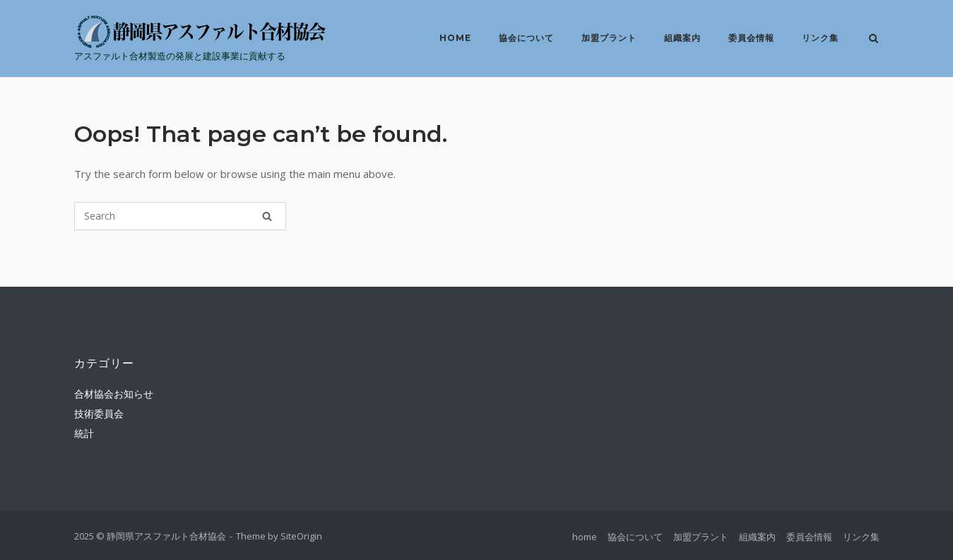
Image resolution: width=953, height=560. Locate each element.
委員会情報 (751, 38)
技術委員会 (99, 413)
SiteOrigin (301, 536)
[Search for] (180, 216)
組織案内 (682, 38)
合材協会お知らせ (114, 394)
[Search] (267, 216)
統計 (84, 433)
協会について (526, 38)
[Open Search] (874, 40)
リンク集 (820, 38)
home (455, 38)
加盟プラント (609, 38)
